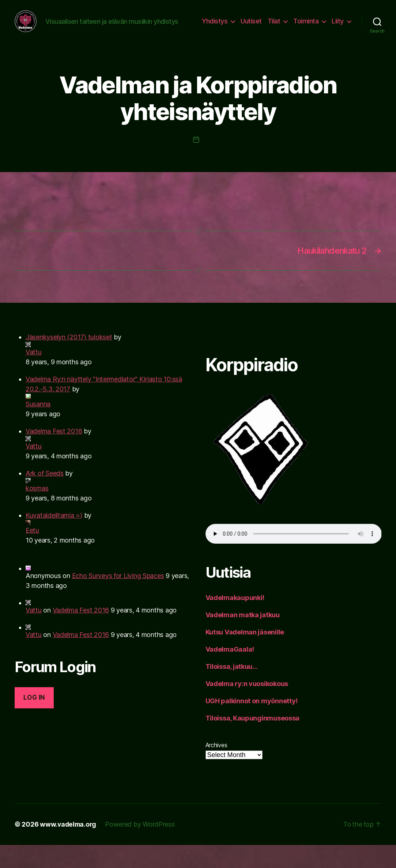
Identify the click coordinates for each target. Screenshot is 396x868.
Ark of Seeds (45, 496)
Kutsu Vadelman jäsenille (245, 655)
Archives (216, 768)
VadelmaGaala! (230, 672)
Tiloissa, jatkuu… (232, 690)
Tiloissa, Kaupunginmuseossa (253, 741)
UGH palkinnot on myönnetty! (252, 724)
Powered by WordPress (142, 847)
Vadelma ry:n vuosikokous (247, 707)
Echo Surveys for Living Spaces (118, 599)
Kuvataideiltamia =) (54, 538)
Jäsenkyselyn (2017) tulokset (69, 360)
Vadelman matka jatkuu (243, 638)
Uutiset (276, 27)
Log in (34, 720)
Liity (338, 38)
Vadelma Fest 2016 (54, 454)
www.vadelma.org (69, 847)
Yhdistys (240, 27)
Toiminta (331, 27)
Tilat (299, 27)
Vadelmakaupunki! (235, 621)
